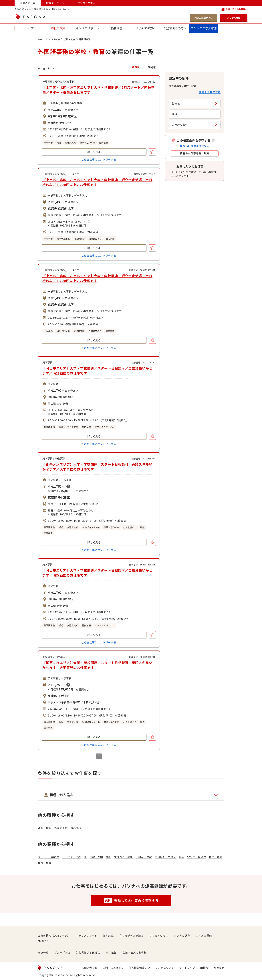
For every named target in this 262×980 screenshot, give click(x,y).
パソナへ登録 (234, 18)
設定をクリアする (210, 92)
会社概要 (219, 968)
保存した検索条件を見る (195, 146)
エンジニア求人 (86, 3)
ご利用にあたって (113, 968)
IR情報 (204, 968)
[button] (193, 140)
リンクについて (165, 968)
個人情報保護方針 (140, 968)
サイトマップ (187, 968)
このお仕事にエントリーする (99, 159)
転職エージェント (56, 3)
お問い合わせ (89, 968)
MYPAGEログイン (204, 18)
